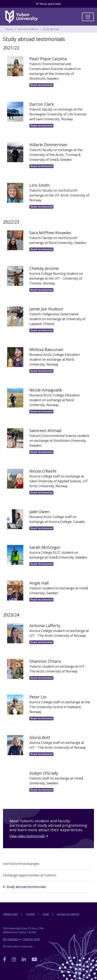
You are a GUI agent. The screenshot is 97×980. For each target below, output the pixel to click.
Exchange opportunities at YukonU (30, 875)
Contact (30, 914)
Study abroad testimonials (26, 887)
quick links (48, 4)
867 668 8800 (11, 939)
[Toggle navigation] (88, 17)
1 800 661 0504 (31, 939)
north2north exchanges (21, 864)
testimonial (42, 85)
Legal (46, 914)
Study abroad (51, 29)
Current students (28, 29)
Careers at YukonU (68, 914)
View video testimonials (27, 836)
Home (10, 29)
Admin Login (10, 914)
